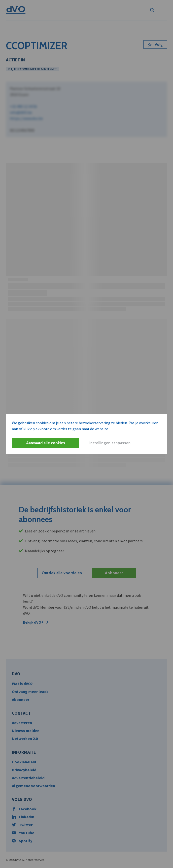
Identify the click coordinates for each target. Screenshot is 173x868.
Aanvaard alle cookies (46, 443)
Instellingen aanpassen (110, 443)
